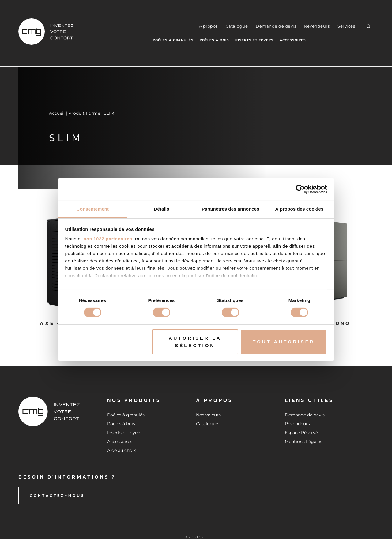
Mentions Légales (303, 442)
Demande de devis (276, 26)
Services (346, 26)
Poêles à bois (214, 40)
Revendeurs (317, 26)
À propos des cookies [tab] (300, 209)
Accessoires (293, 40)
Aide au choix (121, 450)
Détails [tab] (162, 209)
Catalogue (237, 26)
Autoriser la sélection (195, 342)
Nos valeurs (208, 415)
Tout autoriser (284, 342)
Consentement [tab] (93, 209)
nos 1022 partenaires (108, 239)
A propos (208, 26)
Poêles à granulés (173, 40)
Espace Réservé (301, 433)
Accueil (57, 113)
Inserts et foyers (254, 40)
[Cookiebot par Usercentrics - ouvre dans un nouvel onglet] (300, 189)
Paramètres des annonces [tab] (230, 209)
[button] (369, 26)
